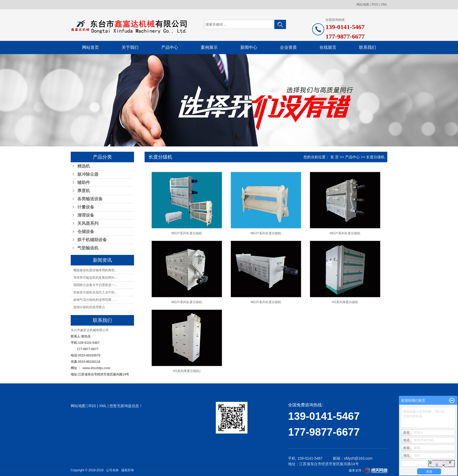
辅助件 (84, 182)
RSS (375, 4)
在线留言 (328, 47)
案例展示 (209, 47)
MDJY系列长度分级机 (187, 233)
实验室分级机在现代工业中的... (95, 292)
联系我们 (368, 47)
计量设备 (86, 207)
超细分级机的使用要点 (89, 307)
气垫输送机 (88, 248)
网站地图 (363, 4)
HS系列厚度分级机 (345, 302)
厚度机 (84, 191)
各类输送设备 (90, 199)
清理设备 (86, 215)
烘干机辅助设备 (92, 240)
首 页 (335, 157)
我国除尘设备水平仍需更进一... (95, 285)
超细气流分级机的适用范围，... (95, 300)
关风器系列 (88, 223)
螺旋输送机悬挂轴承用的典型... (95, 270)
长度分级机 (375, 157)
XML (384, 4)
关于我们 (130, 47)
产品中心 (170, 47)
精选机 (84, 166)
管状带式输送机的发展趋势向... (95, 278)
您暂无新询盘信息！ (126, 406)
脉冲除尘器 (88, 174)
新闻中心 (249, 47)
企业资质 (288, 47)
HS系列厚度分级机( (187, 371)
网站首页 (90, 47)
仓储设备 (86, 232)
